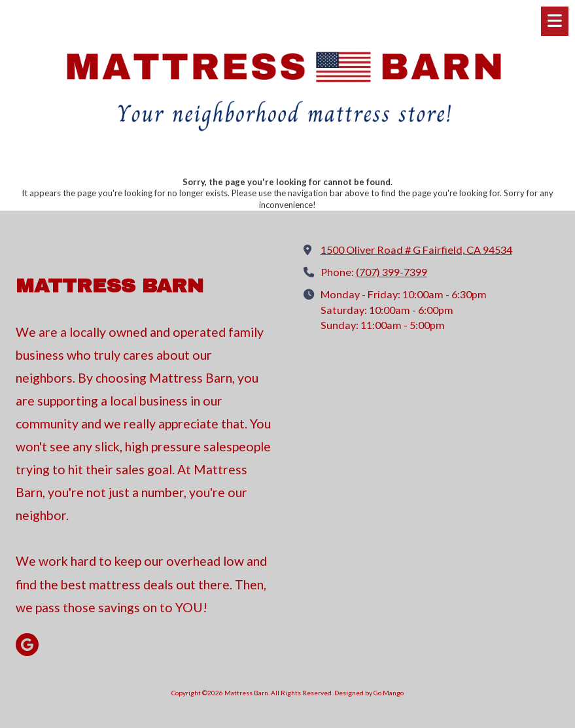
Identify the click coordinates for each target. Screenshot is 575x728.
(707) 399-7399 (392, 272)
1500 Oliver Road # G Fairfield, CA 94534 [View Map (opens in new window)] (416, 250)
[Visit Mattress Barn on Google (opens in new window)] (27, 645)
